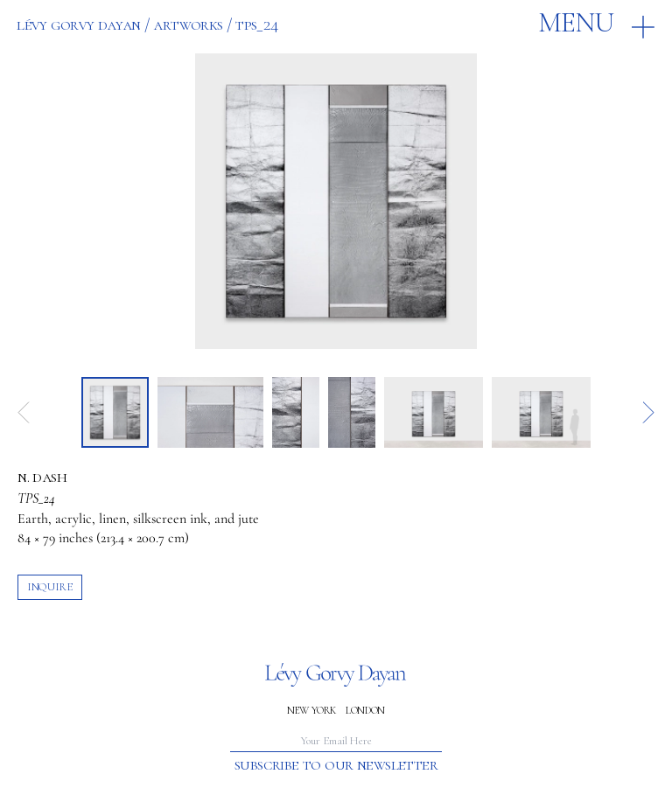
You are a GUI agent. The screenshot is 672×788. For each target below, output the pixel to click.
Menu (576, 23)
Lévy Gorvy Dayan (79, 24)
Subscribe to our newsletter (336, 765)
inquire (49, 587)
